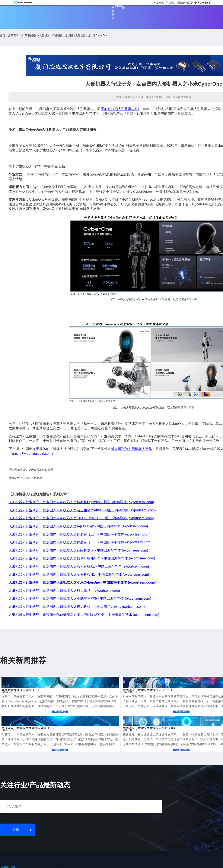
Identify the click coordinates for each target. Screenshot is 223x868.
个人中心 (150, 5)
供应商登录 (177, 5)
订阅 (67, 5)
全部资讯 (41, 38)
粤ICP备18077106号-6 (123, 863)
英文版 (190, 5)
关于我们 (188, 15)
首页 (120, 15)
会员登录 (163, 5)
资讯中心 (146, 15)
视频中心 (160, 15)
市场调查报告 (57, 38)
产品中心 (131, 15)
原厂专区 (174, 15)
